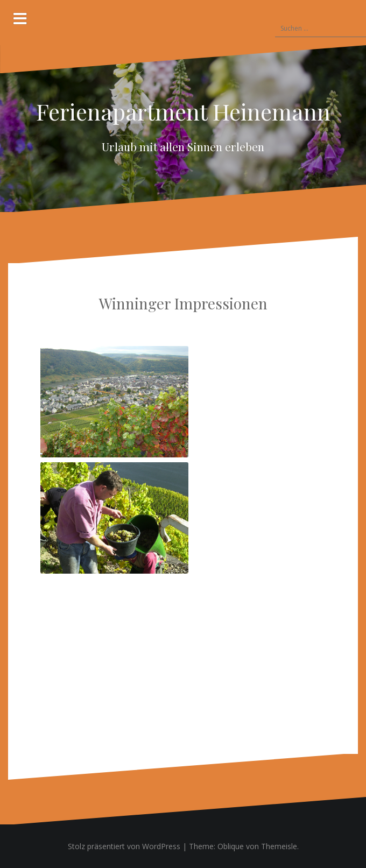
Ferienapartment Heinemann (183, 111)
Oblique (231, 846)
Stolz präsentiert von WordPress (124, 846)
